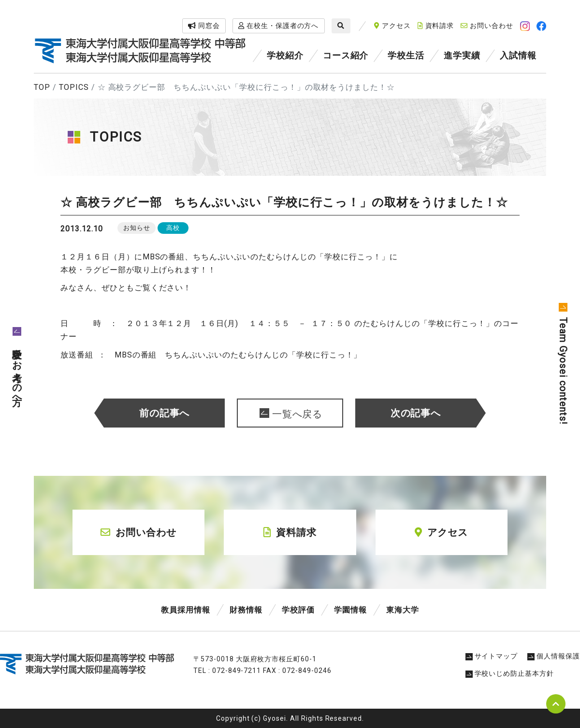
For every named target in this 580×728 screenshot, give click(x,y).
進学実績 (462, 55)
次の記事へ (416, 413)
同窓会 (204, 26)
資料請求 (436, 26)
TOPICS (74, 87)
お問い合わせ (487, 26)
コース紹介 (346, 55)
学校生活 (406, 55)
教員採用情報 (186, 610)
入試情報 (518, 55)
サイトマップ (492, 656)
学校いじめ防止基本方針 (510, 673)
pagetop (556, 704)
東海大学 (403, 610)
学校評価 (298, 610)
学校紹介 (285, 55)
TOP (42, 87)
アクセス (392, 26)
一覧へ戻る (297, 414)
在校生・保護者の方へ (279, 26)
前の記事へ (165, 413)
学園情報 (350, 610)
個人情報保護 (554, 656)
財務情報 (246, 610)
